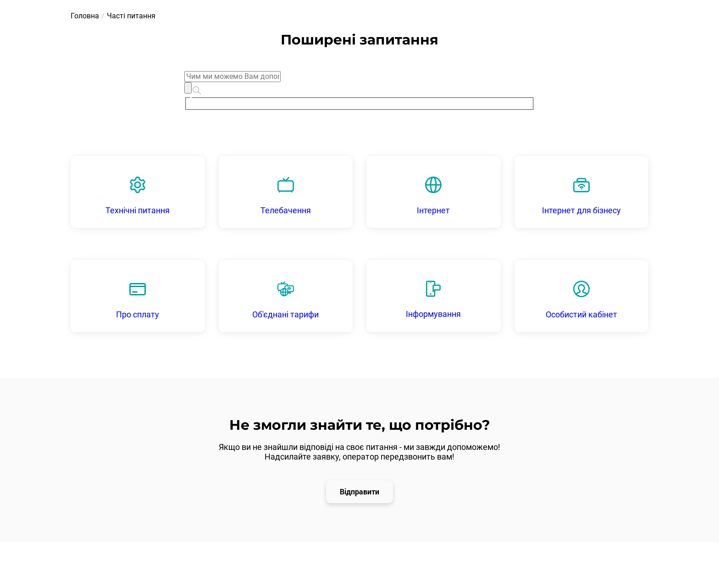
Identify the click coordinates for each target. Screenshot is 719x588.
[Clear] (188, 88)
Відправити (359, 491)
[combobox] (359, 91)
